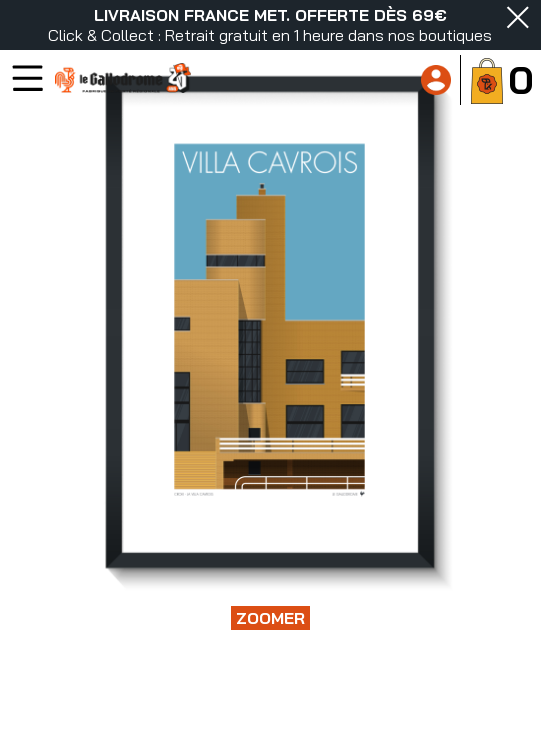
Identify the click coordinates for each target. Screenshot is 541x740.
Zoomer (270, 618)
